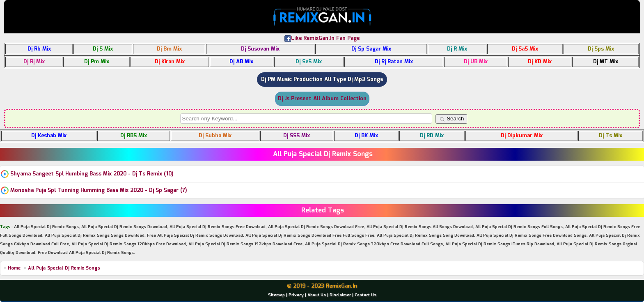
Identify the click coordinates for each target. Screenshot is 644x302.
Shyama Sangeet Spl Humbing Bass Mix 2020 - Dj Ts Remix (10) (92, 174)
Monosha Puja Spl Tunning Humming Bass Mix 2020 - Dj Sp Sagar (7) (99, 190)
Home (14, 268)
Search (451, 119)
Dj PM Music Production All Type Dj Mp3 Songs (322, 80)
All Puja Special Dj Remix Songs (64, 268)
